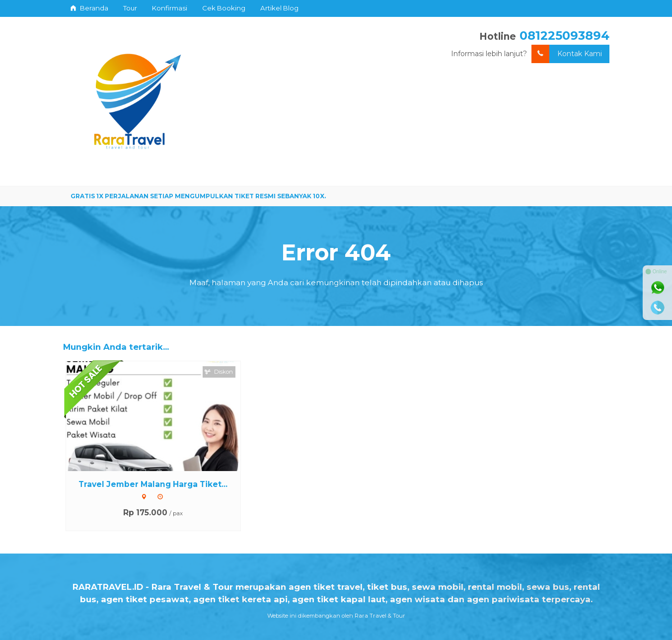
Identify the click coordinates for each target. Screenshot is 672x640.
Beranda (89, 8)
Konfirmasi (170, 8)
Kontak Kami (567, 54)
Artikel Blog (279, 8)
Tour (130, 8)
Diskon (219, 372)
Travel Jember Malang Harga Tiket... (153, 484)
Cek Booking (224, 8)
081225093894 (564, 36)
